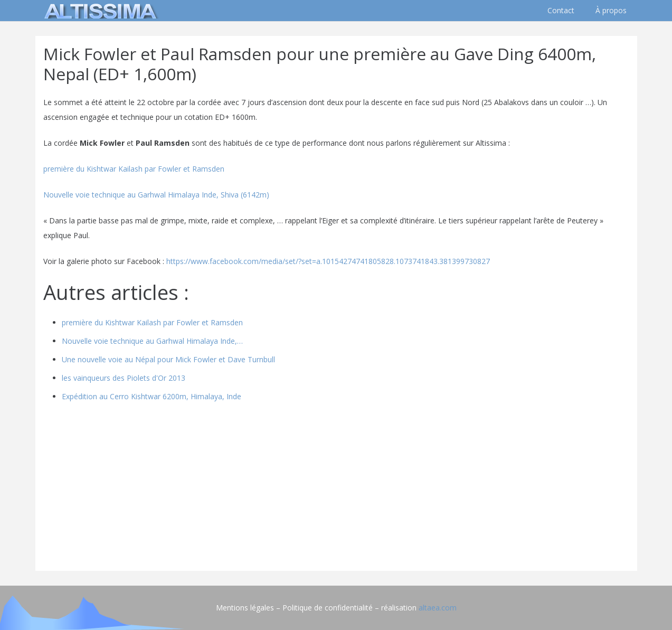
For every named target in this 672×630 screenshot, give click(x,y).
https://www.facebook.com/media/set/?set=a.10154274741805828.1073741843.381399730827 (328, 261)
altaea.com (438, 608)
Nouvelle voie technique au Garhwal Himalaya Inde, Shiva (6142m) (156, 195)
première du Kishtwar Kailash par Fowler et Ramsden (135, 169)
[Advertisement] (336, 489)
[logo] (99, 11)
